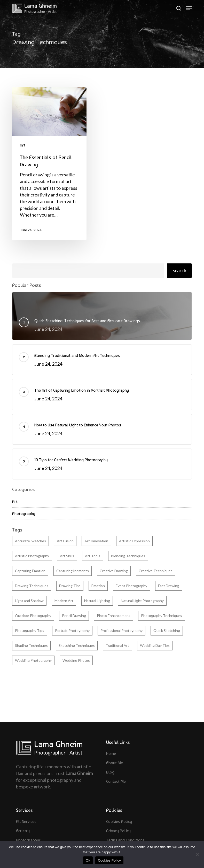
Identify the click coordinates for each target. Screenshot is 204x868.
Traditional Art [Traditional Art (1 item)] (117, 645)
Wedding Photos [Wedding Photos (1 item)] (76, 660)
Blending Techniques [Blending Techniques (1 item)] (128, 556)
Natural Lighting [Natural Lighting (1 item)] (97, 601)
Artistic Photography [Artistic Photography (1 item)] (32, 556)
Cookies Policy (119, 822)
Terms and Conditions (125, 840)
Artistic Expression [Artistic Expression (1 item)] (134, 541)
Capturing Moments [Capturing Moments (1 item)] (73, 571)
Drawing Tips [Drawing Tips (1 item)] (70, 586)
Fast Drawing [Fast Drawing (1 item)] (169, 586)
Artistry (23, 831)
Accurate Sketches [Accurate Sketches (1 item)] (30, 541)
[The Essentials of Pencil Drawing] (49, 164)
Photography (24, 514)
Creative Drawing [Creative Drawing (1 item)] (114, 571)
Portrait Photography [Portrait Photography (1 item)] (72, 630)
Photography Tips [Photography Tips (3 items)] (30, 630)
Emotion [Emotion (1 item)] (98, 586)
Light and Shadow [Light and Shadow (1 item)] (29, 601)
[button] (189, 8)
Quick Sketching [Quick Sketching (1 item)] (167, 630)
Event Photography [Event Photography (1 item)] (131, 586)
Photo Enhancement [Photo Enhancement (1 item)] (113, 616)
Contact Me (116, 781)
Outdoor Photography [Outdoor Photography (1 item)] (33, 616)
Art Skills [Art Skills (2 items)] (67, 556)
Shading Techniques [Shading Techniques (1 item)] (31, 645)
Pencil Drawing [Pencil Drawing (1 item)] (74, 616)
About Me (115, 763)
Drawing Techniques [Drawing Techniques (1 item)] (32, 586)
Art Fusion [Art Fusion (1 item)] (65, 541)
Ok (88, 860)
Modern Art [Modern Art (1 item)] (64, 601)
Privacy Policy (118, 831)
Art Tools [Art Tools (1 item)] (93, 556)
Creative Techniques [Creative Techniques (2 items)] (156, 571)
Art (23, 145)
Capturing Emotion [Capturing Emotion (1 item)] (30, 571)
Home (111, 754)
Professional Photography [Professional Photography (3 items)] (121, 630)
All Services (26, 822)
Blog (110, 772)
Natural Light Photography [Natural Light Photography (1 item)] (142, 601)
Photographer (28, 840)
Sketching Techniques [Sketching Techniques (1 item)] (77, 645)
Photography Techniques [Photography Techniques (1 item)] (162, 616)
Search (179, 270)
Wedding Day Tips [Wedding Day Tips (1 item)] (155, 645)
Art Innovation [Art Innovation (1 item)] (96, 541)
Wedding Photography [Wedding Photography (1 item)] (33, 660)
